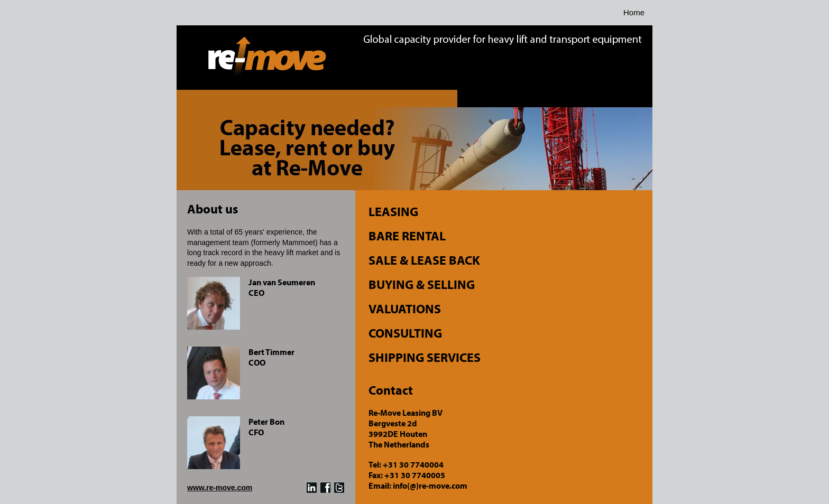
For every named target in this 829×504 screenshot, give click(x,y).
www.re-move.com (220, 488)
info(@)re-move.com (430, 486)
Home (634, 12)
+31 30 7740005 (415, 475)
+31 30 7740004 (413, 464)
